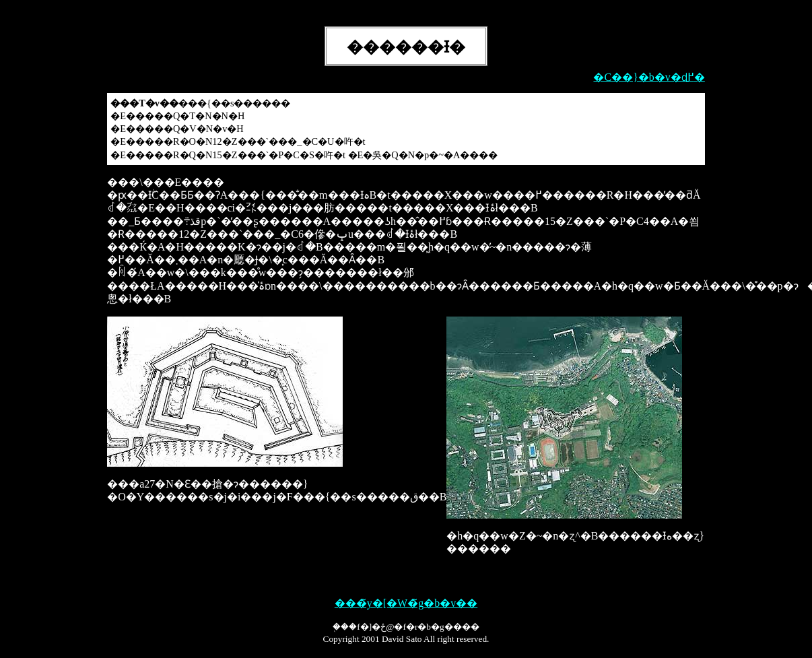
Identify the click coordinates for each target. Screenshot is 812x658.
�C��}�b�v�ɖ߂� (649, 77)
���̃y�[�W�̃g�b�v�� (406, 603)
